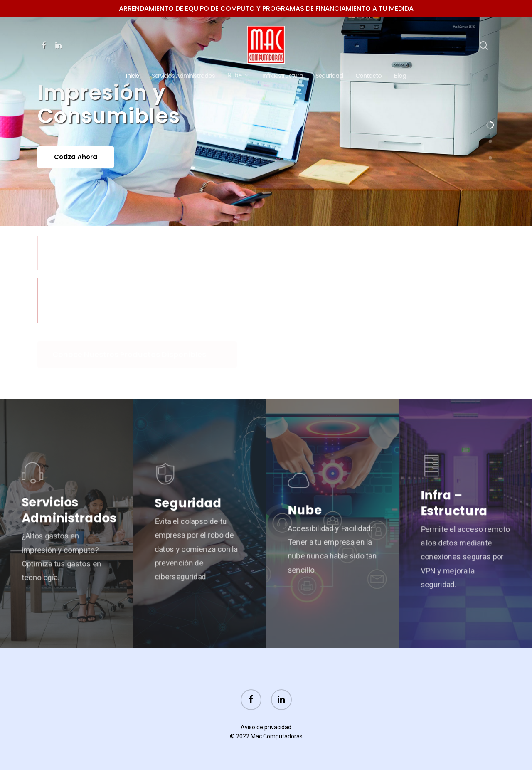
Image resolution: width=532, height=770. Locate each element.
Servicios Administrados (183, 76)
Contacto (368, 76)
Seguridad (329, 76)
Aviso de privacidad (266, 727)
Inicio (133, 76)
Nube (238, 76)
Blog (400, 76)
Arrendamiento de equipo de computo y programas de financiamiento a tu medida (266, 9)
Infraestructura (283, 76)
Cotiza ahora (76, 172)
